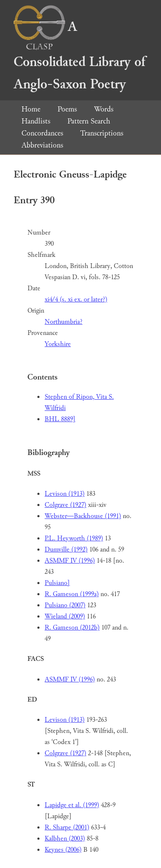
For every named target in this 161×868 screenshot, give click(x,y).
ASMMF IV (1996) (70, 561)
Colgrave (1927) (65, 505)
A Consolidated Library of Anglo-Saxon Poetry (79, 56)
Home (31, 109)
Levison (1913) (65, 494)
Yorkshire (58, 344)
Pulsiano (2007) (65, 605)
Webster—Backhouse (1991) (83, 516)
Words (104, 109)
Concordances (42, 133)
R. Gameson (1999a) (72, 594)
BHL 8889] (60, 419)
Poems (67, 109)
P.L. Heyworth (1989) (74, 538)
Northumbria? (64, 322)
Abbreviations (42, 145)
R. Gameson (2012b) (72, 628)
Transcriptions (102, 133)
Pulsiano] (57, 583)
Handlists (36, 121)
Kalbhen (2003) (65, 839)
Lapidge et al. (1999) (72, 805)
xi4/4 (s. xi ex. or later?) (76, 300)
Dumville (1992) (66, 550)
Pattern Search (89, 121)
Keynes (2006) (63, 850)
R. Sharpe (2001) (67, 827)
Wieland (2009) (65, 616)
